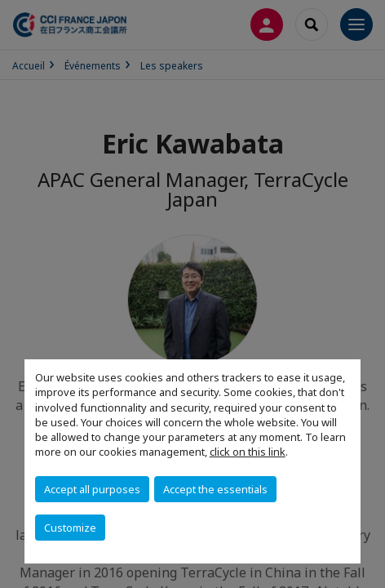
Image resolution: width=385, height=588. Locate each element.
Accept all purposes (92, 489)
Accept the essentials (215, 489)
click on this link (248, 452)
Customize (70, 528)
